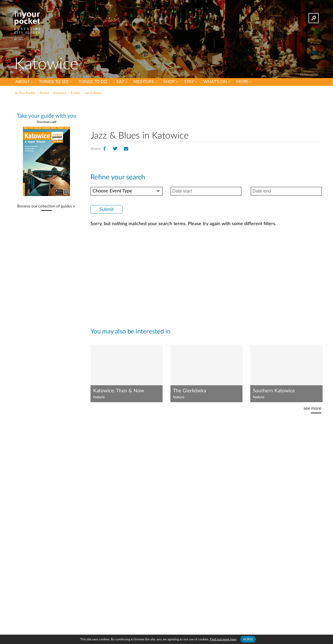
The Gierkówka (190, 391)
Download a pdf (47, 122)
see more (312, 408)
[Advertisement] (207, 112)
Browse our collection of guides (45, 206)
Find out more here (223, 639)
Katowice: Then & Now (119, 391)
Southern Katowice (274, 391)
